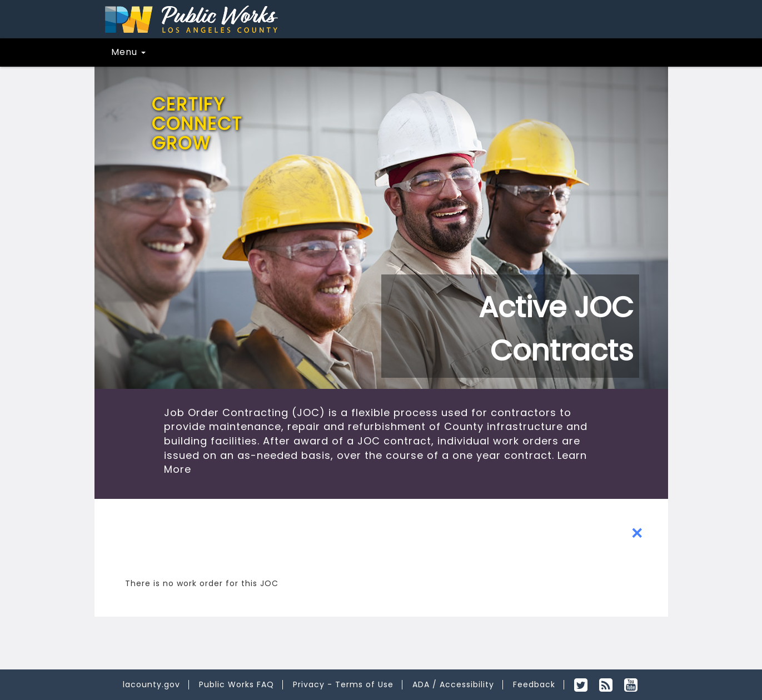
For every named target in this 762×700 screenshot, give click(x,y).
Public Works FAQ (236, 684)
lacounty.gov (151, 684)
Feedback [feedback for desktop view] (534, 684)
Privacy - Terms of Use (343, 684)
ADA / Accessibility (453, 684)
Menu (128, 52)
